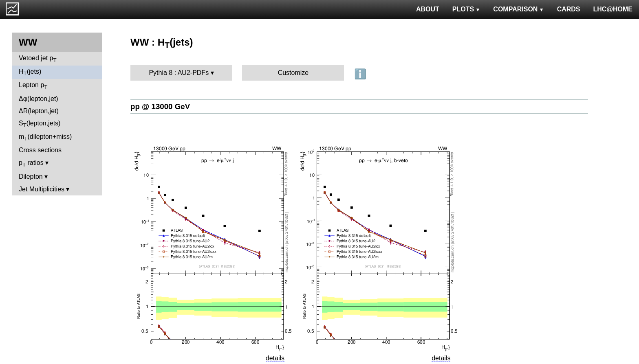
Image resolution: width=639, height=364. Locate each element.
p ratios (31, 163)
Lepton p (33, 86)
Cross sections (40, 150)
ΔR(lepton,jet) (39, 111)
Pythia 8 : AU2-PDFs (179, 73)
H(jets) (30, 72)
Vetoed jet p (38, 59)
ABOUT (428, 9)
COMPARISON (518, 9)
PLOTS (466, 9)
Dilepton (31, 177)
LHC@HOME (613, 9)
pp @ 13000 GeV (160, 106)
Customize (293, 73)
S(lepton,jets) (40, 124)
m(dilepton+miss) (45, 137)
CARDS (569, 9)
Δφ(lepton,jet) (39, 99)
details (275, 358)
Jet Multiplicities (42, 189)
